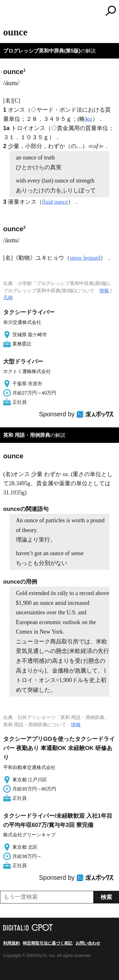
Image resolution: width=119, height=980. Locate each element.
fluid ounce (55, 202)
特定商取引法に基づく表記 (48, 943)
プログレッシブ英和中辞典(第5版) (42, 51)
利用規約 (11, 943)
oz (90, 119)
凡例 (8, 298)
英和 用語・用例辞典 (27, 435)
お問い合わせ (88, 943)
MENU (8, 12)
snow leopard (85, 258)
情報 (104, 291)
